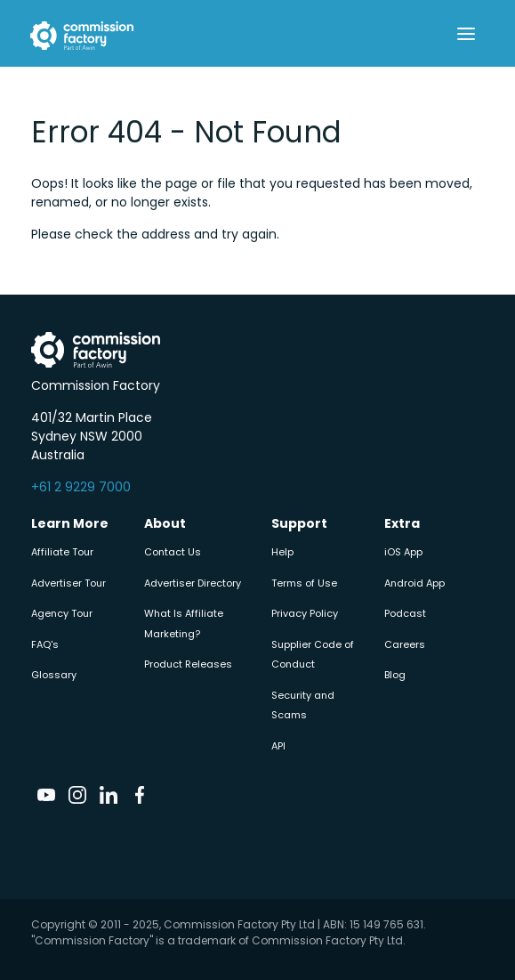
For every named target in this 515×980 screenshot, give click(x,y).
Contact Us (173, 552)
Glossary (54, 675)
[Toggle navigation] (467, 34)
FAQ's (45, 644)
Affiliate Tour (62, 552)
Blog (395, 675)
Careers (405, 644)
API (278, 746)
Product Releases (188, 664)
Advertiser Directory (193, 583)
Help (282, 552)
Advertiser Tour (68, 583)
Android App (414, 583)
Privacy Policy (305, 613)
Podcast (405, 613)
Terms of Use (304, 583)
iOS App (403, 552)
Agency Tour (62, 613)
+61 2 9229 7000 (81, 487)
